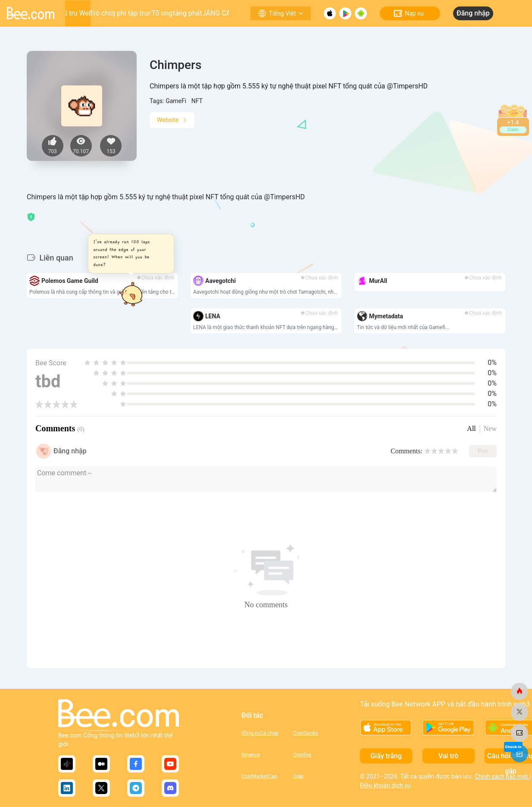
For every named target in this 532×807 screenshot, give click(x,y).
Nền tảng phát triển (188, 13)
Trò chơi (102, 13)
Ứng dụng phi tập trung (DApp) (132, 13)
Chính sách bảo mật (502, 776)
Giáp (298, 776)
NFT (197, 101)
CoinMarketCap (259, 776)
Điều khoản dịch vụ (385, 785)
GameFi (176, 101)
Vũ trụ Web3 (78, 13)
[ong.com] (519, 691)
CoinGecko (306, 733)
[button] (133, 254)
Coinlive (302, 755)
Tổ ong (162, 13)
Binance (251, 755)
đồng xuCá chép (260, 733)
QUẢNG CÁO (216, 13)
